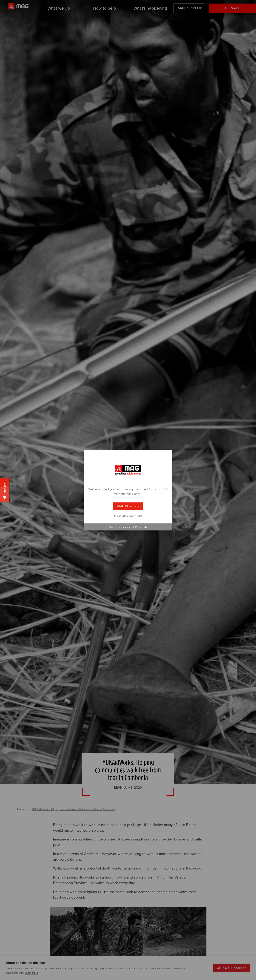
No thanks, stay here (128, 516)
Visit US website (128, 506)
